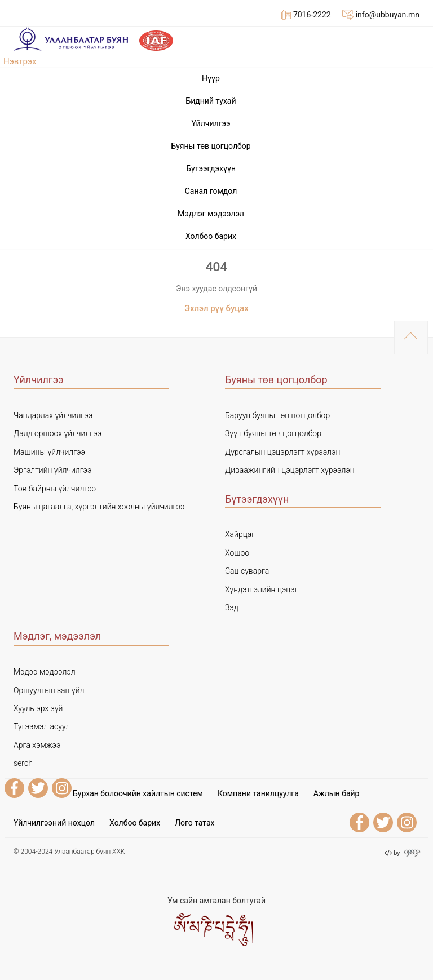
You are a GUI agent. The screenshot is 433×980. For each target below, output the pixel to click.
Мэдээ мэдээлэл (45, 672)
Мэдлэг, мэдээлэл (57, 636)
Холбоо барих (211, 236)
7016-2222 (306, 15)
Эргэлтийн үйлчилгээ (53, 470)
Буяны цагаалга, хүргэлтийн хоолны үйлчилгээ (99, 507)
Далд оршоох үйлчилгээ (58, 433)
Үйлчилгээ (211, 123)
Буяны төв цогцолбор (211, 146)
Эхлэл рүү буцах (216, 308)
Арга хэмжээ (37, 745)
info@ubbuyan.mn (381, 15)
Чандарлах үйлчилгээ (53, 415)
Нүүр (211, 78)
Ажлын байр (337, 793)
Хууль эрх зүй (38, 708)
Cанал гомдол (211, 191)
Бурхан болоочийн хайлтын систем (138, 793)
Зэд (232, 607)
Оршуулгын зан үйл (49, 690)
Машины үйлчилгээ (49, 452)
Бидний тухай (211, 101)
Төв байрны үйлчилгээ (55, 489)
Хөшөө (237, 553)
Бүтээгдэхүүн (211, 168)
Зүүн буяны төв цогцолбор (273, 433)
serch (23, 763)
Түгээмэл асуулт (44, 726)
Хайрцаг (240, 534)
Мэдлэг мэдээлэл (211, 214)
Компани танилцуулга (258, 793)
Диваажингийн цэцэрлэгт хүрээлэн (290, 470)
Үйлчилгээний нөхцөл (54, 823)
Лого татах (195, 823)
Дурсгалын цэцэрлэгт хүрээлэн (282, 452)
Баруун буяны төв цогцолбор (277, 415)
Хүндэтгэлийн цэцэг (262, 589)
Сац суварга (247, 571)
